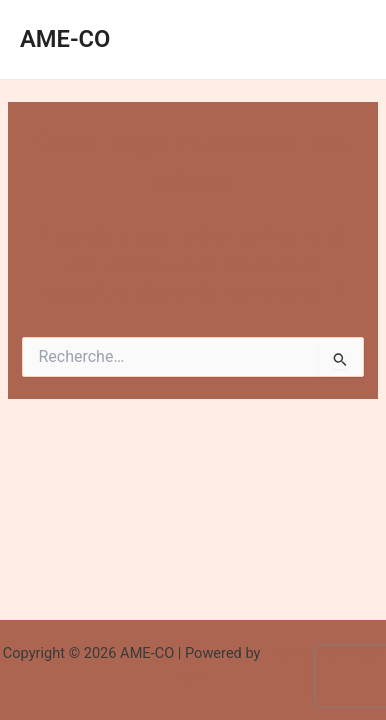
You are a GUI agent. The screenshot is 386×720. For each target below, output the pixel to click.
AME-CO (65, 39)
